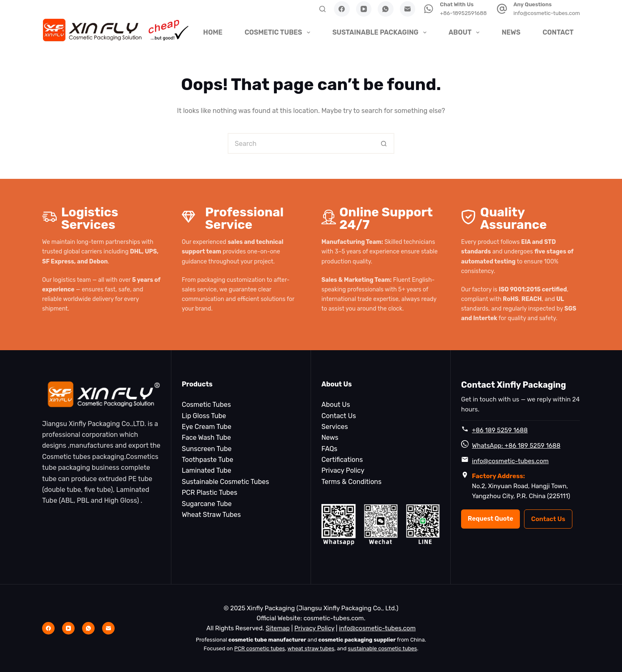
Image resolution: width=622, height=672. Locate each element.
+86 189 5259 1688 (500, 430)
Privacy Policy (343, 470)
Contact (558, 32)
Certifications (342, 460)
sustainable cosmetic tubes (382, 648)
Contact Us (339, 416)
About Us (336, 405)
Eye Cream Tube (207, 427)
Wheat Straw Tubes (211, 515)
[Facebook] (342, 9)
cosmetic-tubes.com (334, 618)
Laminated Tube (207, 470)
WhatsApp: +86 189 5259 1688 (516, 446)
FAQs (329, 449)
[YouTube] (364, 9)
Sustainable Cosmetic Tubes (225, 482)
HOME (213, 32)
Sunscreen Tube (207, 449)
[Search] (322, 9)
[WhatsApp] (386, 9)
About (465, 33)
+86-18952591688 (463, 13)
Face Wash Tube (206, 438)
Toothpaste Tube (207, 460)
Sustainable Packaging (380, 33)
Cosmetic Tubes (278, 33)
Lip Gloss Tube (204, 416)
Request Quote (490, 519)
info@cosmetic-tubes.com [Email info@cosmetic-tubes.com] (377, 628)
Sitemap (278, 628)
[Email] (408, 9)
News (511, 32)
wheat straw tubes (311, 648)
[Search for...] (301, 143)
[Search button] (384, 143)
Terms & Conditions (351, 482)
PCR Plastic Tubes (209, 493)
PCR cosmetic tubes (260, 648)
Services (335, 427)
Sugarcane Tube (207, 504)
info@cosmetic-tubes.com (547, 13)
